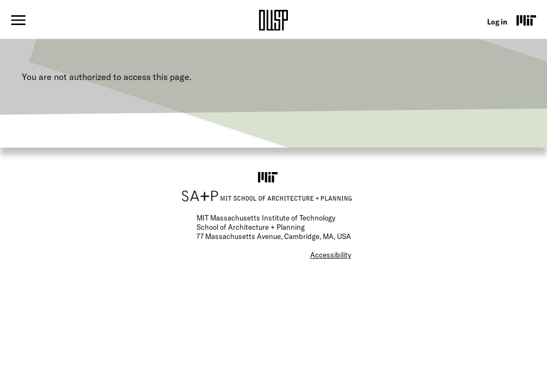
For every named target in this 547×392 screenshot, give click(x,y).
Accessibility (331, 255)
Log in (497, 22)
